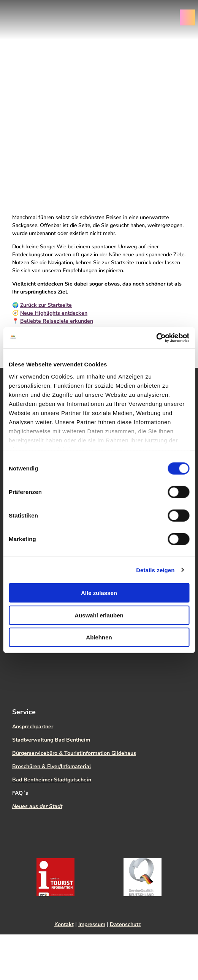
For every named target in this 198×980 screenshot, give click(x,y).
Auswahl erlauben (99, 615)
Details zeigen (155, 570)
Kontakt (64, 924)
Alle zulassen (99, 593)
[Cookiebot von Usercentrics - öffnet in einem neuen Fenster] (156, 338)
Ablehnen (99, 637)
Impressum (92, 924)
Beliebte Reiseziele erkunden (57, 321)
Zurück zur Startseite (46, 305)
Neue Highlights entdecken (54, 313)
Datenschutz (125, 924)
